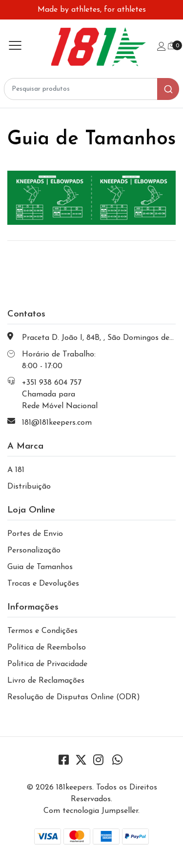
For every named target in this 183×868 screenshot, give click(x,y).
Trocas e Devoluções (43, 584)
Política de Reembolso (47, 648)
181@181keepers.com (57, 423)
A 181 (16, 470)
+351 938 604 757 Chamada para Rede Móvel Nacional (60, 395)
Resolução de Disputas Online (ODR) (74, 697)
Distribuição (29, 487)
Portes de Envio (35, 534)
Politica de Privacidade (47, 664)
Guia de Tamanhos (40, 567)
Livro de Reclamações (46, 681)
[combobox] (91, 89)
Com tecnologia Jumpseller (91, 811)
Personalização (34, 551)
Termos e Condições (42, 631)
